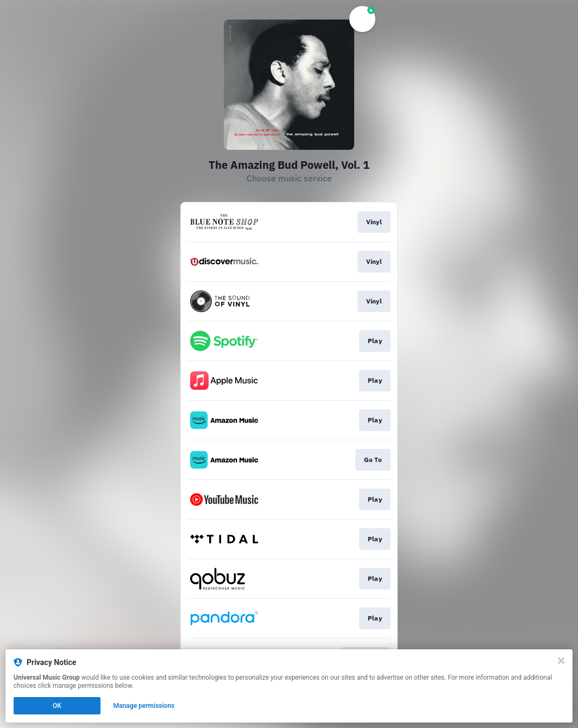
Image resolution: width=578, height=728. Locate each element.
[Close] (561, 661)
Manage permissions (144, 706)
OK (57, 706)
